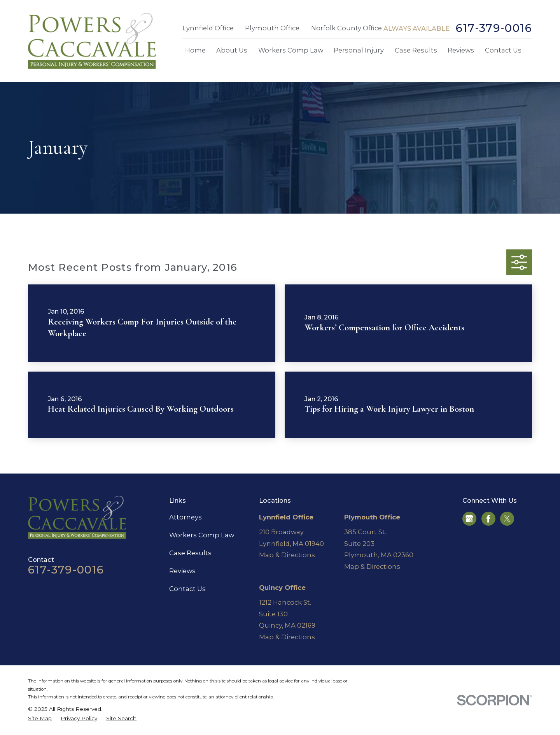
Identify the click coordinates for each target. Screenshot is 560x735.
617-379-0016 (494, 28)
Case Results (190, 553)
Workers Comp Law (202, 535)
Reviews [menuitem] (461, 50)
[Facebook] (488, 519)
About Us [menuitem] (232, 50)
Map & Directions (287, 555)
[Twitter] (507, 519)
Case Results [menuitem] (416, 50)
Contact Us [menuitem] (503, 50)
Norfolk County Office (346, 28)
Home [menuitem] (195, 50)
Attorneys (185, 517)
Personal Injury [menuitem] (359, 50)
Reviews (182, 571)
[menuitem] (40, 718)
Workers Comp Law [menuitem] (291, 50)
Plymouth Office (272, 28)
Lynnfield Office (208, 28)
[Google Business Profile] (469, 519)
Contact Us (187, 589)
